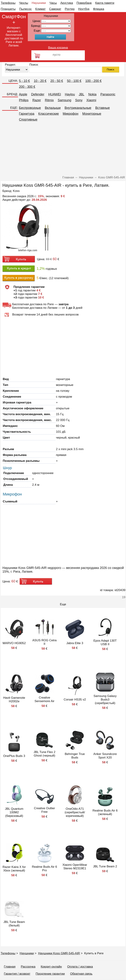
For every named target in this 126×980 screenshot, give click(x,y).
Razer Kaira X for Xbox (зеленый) (14, 869)
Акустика (67, 3)
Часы (53, 3)
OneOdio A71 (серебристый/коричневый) (75, 812)
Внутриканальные (78, 108)
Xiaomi (91, 100)
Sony (79, 100)
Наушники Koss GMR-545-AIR (59, 953)
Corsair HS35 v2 (75, 700)
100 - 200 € (93, 81)
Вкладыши (53, 108)
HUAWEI (55, 94)
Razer (37, 100)
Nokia (92, 94)
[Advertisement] (63, 149)
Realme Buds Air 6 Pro (44, 869)
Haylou (70, 94)
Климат (40, 9)
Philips (24, 100)
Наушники (39, 3)
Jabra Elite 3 (75, 643)
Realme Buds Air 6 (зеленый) (105, 812)
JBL (82, 94)
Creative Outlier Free (44, 810)
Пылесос (25, 9)
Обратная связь (81, 974)
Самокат (55, 9)
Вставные (102, 108)
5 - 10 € (25, 81)
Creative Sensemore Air (45, 699)
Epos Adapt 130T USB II (105, 642)
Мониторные (92, 114)
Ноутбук (84, 9)
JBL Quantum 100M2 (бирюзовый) (14, 812)
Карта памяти (105, 3)
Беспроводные (30, 108)
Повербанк (84, 3)
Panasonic (108, 94)
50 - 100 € (74, 81)
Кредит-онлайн (51, 967)
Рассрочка (28, 967)
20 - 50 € (57, 81)
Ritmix (49, 100)
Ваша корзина (58, 48)
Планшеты (8, 9)
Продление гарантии (50, 974)
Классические (49, 114)
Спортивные (28, 120)
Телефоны (8, 3)
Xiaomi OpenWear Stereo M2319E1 (75, 867)
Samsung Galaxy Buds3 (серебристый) (105, 700)
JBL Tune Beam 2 (105, 866)
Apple (23, 94)
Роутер (70, 9)
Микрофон (71, 114)
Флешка (99, 9)
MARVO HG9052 (14, 643)
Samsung (65, 100)
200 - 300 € (27, 87)
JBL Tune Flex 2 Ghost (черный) (44, 754)
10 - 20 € (40, 81)
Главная (10, 967)
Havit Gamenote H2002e (14, 700)
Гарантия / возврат (17, 974)
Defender (38, 94)
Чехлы (24, 3)
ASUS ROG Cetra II (44, 642)
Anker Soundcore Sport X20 (105, 756)
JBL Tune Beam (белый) (14, 924)
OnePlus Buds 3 (14, 756)
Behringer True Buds (75, 756)
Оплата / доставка (80, 967)
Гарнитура (27, 114)
